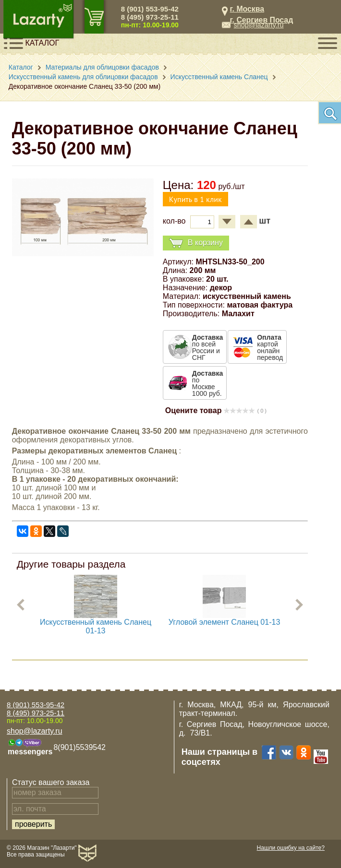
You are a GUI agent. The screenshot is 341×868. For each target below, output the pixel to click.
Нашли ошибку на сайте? (291, 848)
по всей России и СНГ (207, 347)
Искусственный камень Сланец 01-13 (96, 626)
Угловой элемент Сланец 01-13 (224, 622)
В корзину (196, 243)
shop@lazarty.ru (259, 25)
